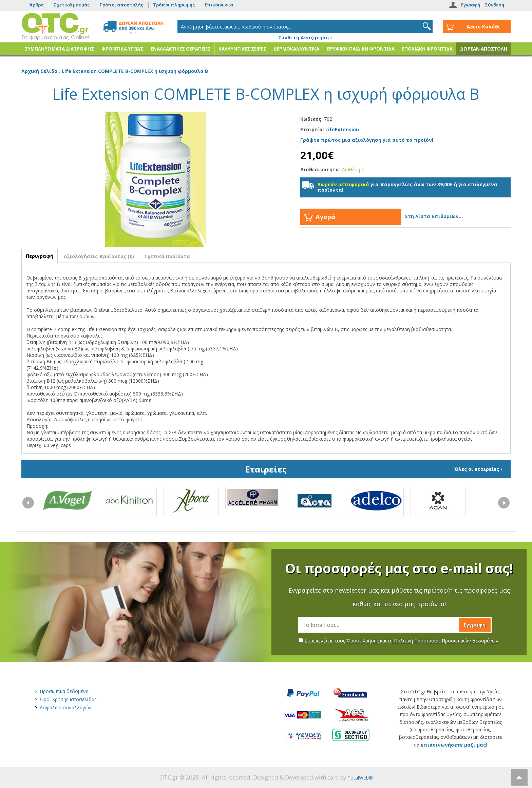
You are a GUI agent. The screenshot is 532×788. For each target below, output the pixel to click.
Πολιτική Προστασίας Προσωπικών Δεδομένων (446, 641)
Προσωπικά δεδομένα (64, 691)
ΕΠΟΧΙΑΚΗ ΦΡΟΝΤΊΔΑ (427, 49)
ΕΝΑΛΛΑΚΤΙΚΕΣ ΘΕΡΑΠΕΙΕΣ (181, 49)
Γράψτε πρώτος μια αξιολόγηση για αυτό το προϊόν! (367, 140)
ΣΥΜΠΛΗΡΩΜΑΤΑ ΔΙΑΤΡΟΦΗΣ (59, 49)
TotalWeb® (360, 778)
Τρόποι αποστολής (121, 5)
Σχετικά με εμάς (72, 5)
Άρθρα (37, 5)
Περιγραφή (40, 256)
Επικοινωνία (219, 5)
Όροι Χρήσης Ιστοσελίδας (68, 699)
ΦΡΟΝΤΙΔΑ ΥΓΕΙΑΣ (122, 49)
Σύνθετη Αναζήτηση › (305, 37)
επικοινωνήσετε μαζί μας (453, 745)
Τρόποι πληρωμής (174, 5)
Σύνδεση (495, 5)
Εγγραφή (471, 5)
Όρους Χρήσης (363, 641)
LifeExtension (342, 129)
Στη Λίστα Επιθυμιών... (434, 216)
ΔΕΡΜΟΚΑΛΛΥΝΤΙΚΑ (296, 49)
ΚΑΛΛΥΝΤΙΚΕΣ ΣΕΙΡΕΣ (242, 49)
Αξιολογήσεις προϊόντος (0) (99, 256)
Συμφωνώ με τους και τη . (399, 641)
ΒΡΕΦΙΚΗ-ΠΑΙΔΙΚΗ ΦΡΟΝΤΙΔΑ (361, 49)
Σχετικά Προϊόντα (167, 256)
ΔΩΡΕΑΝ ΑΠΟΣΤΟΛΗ (484, 49)
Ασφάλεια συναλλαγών (66, 707)
